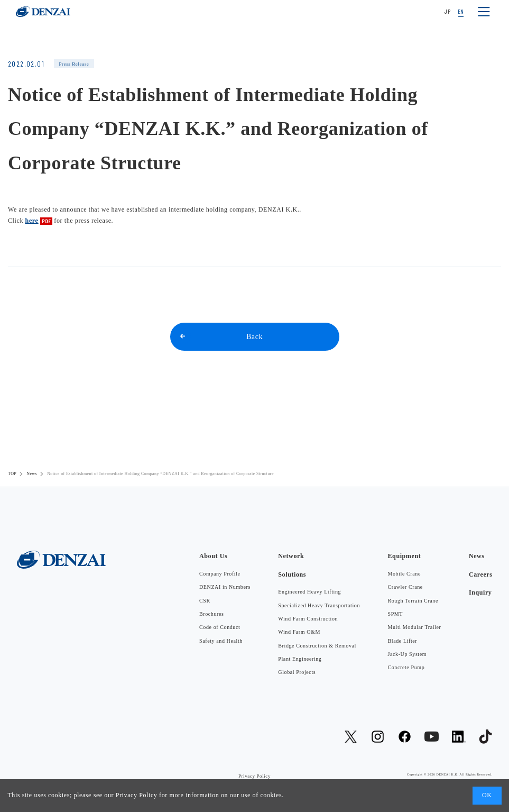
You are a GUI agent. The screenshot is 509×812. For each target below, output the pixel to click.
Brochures (212, 614)
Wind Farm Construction (308, 619)
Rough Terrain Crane (413, 601)
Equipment (405, 556)
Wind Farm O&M (299, 632)
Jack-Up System (408, 654)
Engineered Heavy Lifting (309, 592)
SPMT (396, 614)
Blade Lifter (403, 641)
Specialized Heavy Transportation (319, 605)
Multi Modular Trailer (415, 627)
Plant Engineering (300, 659)
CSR (205, 601)
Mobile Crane (404, 574)
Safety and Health (221, 641)
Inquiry (480, 592)
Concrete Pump (406, 667)
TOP (12, 474)
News (32, 474)
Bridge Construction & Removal (317, 646)
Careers (481, 574)
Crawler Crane (405, 587)
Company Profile (220, 574)
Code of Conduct (220, 627)
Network (291, 556)
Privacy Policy (137, 795)
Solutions (292, 574)
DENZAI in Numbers (225, 587)
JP (447, 11)
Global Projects (297, 672)
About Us (213, 556)
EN (461, 11)
